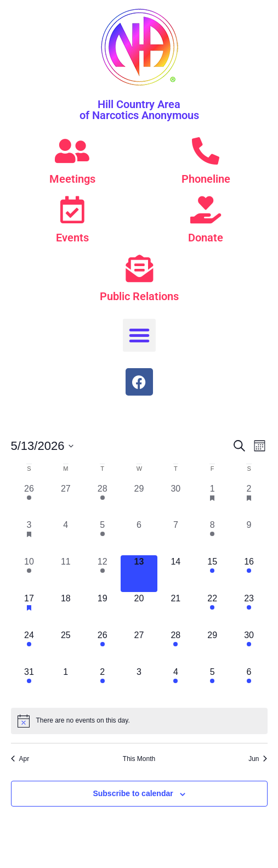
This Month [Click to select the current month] (139, 759)
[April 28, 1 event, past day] (102, 501)
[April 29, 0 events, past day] (139, 501)
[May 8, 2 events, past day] (212, 537)
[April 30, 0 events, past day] (176, 501)
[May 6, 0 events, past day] (139, 537)
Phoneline (206, 179)
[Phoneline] (206, 151)
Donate (206, 238)
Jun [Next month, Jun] (258, 759)
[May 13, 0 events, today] (139, 574)
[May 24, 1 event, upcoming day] (29, 647)
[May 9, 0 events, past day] (249, 537)
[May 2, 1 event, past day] (249, 501)
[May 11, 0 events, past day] (66, 574)
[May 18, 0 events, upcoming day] (66, 610)
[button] (139, 335)
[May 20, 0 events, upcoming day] (139, 610)
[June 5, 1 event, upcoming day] (212, 684)
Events (72, 238)
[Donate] (206, 210)
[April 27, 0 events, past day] (66, 501)
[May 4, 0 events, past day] (66, 537)
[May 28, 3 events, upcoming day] (176, 647)
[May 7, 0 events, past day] (176, 537)
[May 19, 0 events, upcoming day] (102, 610)
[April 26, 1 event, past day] (29, 501)
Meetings (72, 179)
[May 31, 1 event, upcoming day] (29, 684)
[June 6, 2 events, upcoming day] (249, 684)
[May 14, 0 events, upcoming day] (176, 574)
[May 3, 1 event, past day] (29, 537)
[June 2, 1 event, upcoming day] (102, 684)
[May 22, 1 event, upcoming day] (212, 610)
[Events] (72, 210)
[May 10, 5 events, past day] (29, 574)
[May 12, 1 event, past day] (102, 574)
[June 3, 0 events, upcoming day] (139, 684)
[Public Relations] (139, 268)
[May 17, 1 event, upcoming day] (29, 610)
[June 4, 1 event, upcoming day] (176, 684)
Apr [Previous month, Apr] (20, 759)
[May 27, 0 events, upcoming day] (139, 647)
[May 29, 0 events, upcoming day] (212, 647)
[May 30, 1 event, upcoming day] (249, 647)
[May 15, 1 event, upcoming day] (212, 574)
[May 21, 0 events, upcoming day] (176, 610)
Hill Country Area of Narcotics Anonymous (139, 110)
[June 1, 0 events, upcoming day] (66, 684)
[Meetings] (72, 151)
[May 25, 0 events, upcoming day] (66, 647)
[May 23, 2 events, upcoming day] (249, 610)
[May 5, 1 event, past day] (102, 537)
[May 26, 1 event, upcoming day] (102, 647)
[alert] (139, 721)
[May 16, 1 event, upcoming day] (249, 574)
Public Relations (139, 296)
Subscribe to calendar (133, 793)
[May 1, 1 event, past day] (212, 501)
